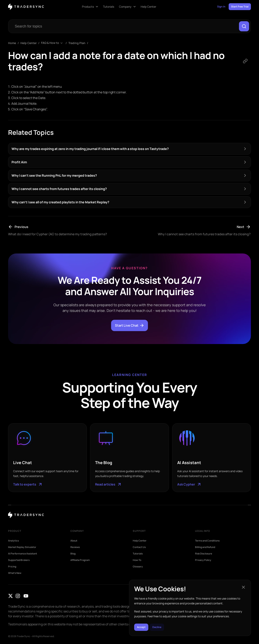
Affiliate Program (80, 561)
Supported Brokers (19, 561)
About (74, 542)
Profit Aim (19, 163)
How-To (137, 561)
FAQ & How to (50, 44)
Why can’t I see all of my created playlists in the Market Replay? (60, 203)
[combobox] (124, 27)
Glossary (138, 568)
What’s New (15, 574)
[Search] (243, 27)
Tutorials (138, 555)
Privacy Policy (203, 561)
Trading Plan (77, 44)
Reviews (75, 548)
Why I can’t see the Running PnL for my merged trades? (54, 177)
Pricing (12, 568)
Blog (73, 555)
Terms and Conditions (207, 542)
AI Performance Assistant (23, 555)
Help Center (29, 44)
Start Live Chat (130, 327)
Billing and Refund (205, 548)
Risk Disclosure (204, 555)
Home (12, 44)
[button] (243, 585)
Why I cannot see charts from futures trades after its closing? (59, 190)
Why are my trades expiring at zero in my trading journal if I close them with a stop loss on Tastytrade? (90, 150)
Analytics (13, 542)
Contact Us (139, 548)
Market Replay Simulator (22, 548)
